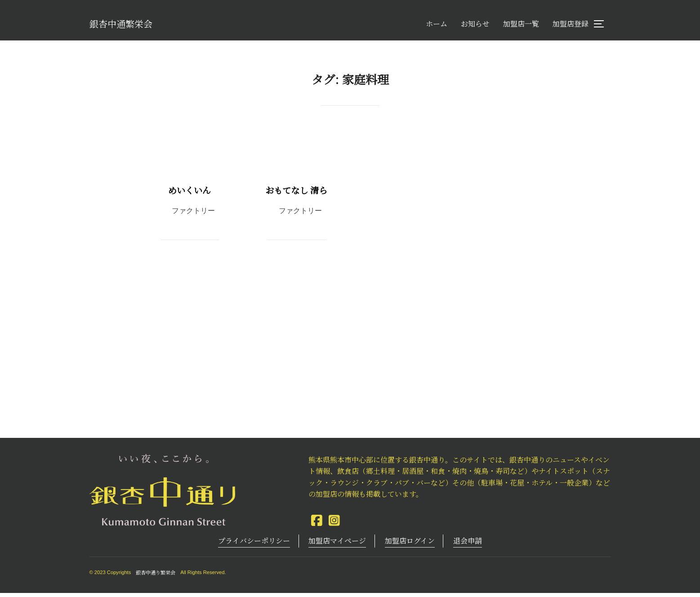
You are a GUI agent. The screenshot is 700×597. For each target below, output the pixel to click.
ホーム (437, 26)
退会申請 (468, 545)
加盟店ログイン (410, 545)
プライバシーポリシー (254, 545)
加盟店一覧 (521, 26)
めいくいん (189, 194)
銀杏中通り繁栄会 (156, 576)
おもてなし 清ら (296, 194)
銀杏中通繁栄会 (130, 25)
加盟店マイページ (337, 545)
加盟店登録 (571, 26)
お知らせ (475, 26)
